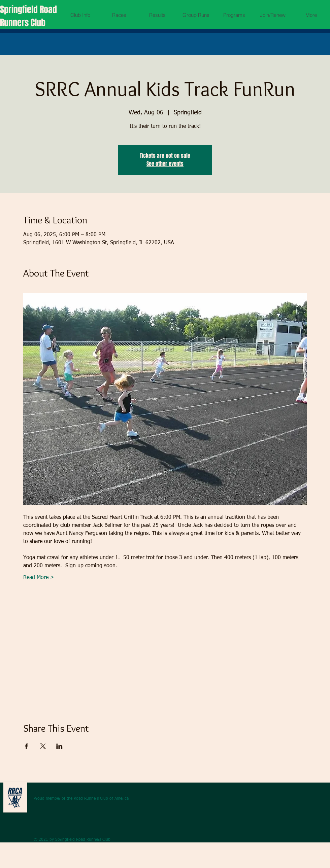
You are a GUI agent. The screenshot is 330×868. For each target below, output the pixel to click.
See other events (165, 164)
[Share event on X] (43, 746)
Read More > (39, 578)
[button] (80, 15)
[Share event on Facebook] (26, 746)
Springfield (20, 10)
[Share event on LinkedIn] (59, 746)
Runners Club (23, 23)
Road (48, 10)
